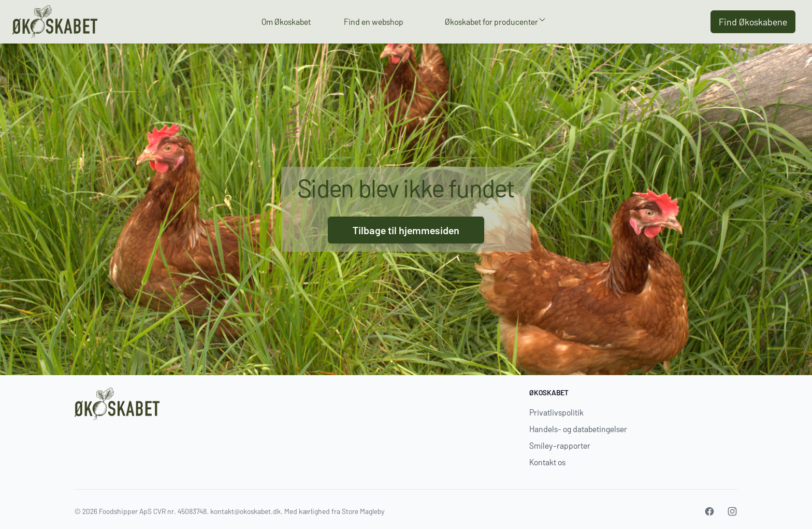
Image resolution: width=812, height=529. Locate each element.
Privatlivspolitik (556, 412)
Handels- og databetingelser (578, 429)
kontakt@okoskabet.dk (245, 511)
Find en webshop (374, 22)
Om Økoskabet (286, 22)
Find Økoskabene (753, 22)
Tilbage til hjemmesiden (406, 230)
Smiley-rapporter (560, 445)
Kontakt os (547, 462)
